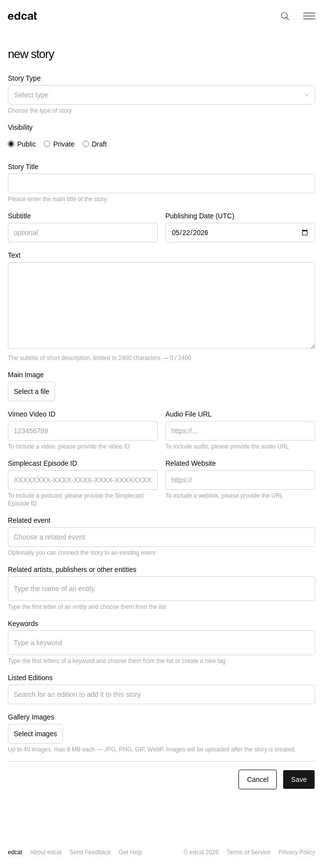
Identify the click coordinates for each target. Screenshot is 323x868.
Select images (35, 734)
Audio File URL (189, 414)
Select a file (31, 391)
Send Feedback (90, 852)
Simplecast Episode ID (43, 463)
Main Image (26, 375)
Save (299, 779)
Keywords (23, 624)
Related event (29, 520)
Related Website (191, 463)
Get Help (130, 852)
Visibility (20, 127)
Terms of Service (249, 852)
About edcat (46, 852)
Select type (162, 95)
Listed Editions (30, 678)
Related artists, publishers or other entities (72, 569)
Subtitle (19, 216)
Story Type (24, 78)
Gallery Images (31, 717)
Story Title (23, 167)
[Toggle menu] (309, 16)
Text (14, 255)
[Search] (285, 16)
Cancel (258, 779)
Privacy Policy (297, 852)
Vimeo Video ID (32, 414)
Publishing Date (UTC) (200, 216)
